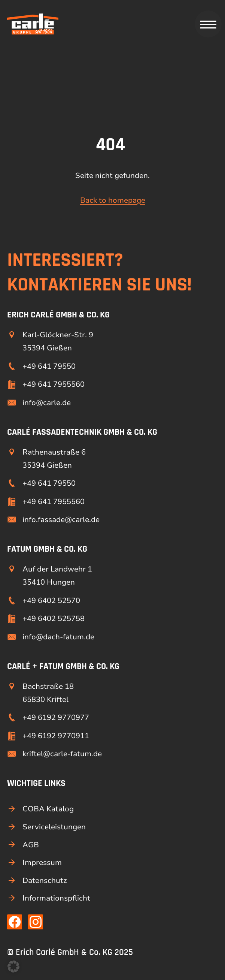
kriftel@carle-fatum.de (62, 754)
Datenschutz (45, 881)
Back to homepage (113, 200)
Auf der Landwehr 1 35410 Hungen (57, 576)
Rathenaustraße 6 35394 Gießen (54, 459)
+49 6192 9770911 (56, 736)
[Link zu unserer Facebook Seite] (15, 922)
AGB (31, 845)
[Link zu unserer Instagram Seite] (36, 922)
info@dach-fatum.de (58, 637)
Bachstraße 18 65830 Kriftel (48, 693)
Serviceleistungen (54, 827)
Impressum (42, 863)
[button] (13, 967)
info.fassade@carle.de (61, 520)
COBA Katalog (48, 809)
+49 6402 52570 (51, 601)
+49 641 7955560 (54, 384)
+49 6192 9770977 (56, 717)
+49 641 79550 (49, 366)
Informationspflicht (56, 898)
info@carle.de (47, 403)
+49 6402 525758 (54, 619)
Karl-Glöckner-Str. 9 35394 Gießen (58, 341)
